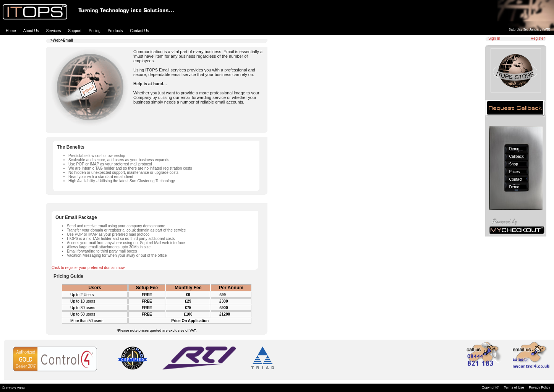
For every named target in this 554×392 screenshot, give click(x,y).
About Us (31, 31)
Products (115, 31)
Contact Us (139, 31)
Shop (514, 164)
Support (75, 31)
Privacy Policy (539, 387)
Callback (517, 156)
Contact (516, 179)
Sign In (494, 38)
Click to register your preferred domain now (88, 268)
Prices (515, 172)
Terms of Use (514, 387)
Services (53, 31)
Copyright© (490, 387)
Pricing (95, 31)
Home (11, 31)
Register (538, 38)
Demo (514, 149)
